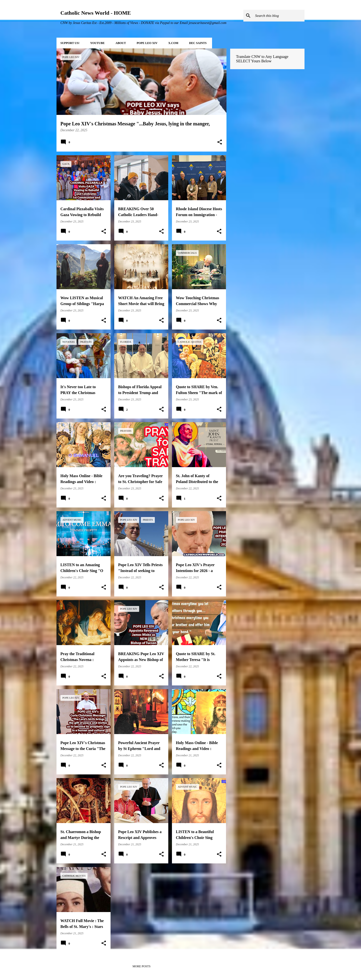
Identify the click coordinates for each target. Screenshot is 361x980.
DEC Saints (198, 43)
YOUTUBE (97, 43)
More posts (142, 966)
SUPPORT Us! (70, 43)
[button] (220, 143)
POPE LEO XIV (147, 43)
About (121, 43)
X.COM (173, 43)
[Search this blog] (279, 16)
